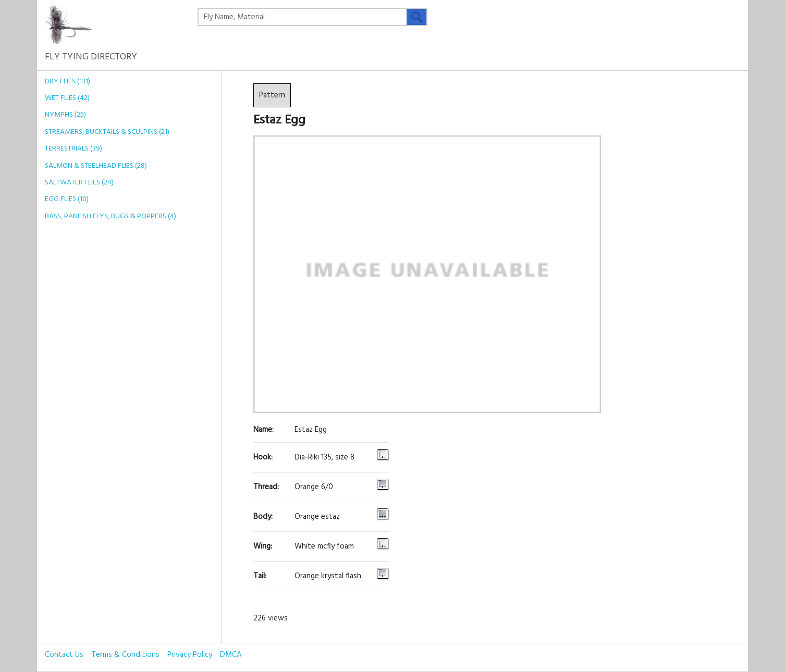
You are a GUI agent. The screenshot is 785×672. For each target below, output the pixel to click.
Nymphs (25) (65, 115)
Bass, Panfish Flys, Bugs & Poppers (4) (111, 216)
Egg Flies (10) (67, 199)
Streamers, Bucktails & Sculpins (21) (107, 132)
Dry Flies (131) (68, 82)
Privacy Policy (190, 655)
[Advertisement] (115, 392)
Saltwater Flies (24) (79, 183)
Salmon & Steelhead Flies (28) (96, 166)
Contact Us (64, 655)
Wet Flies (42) (67, 98)
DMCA (231, 655)
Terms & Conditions (125, 655)
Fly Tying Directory (91, 49)
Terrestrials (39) (73, 149)
